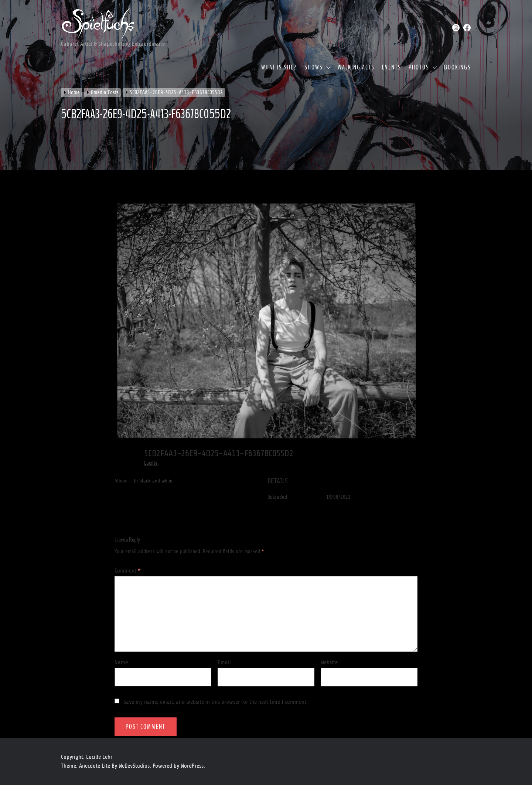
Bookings (458, 68)
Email (224, 662)
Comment (128, 571)
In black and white (153, 481)
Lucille (151, 463)
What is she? (279, 68)
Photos (419, 68)
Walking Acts (356, 68)
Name (121, 662)
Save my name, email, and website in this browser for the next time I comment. (216, 702)
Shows (314, 68)
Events (392, 68)
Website (329, 662)
